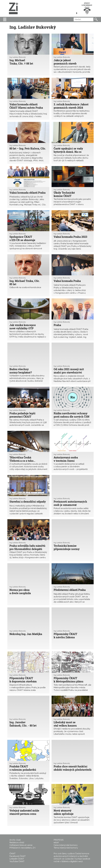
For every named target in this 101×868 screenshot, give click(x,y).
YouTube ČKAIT (17, 861)
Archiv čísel (15, 840)
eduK (56, 842)
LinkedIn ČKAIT (17, 859)
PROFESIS (59, 840)
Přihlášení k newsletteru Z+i (22, 848)
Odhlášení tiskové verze (21, 845)
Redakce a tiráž (17, 842)
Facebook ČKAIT (18, 856)
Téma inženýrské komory (66, 848)
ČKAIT (12, 853)
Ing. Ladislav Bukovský (18, 57)
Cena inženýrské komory (66, 845)
